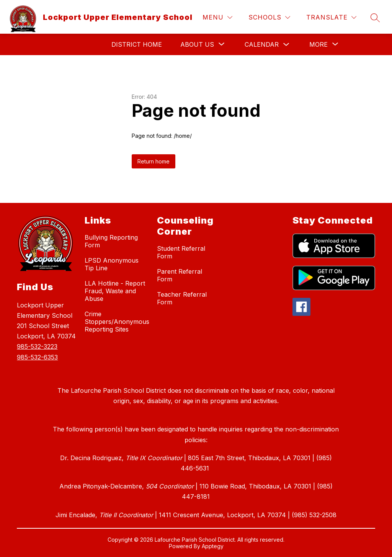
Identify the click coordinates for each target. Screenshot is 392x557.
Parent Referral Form (180, 275)
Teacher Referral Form (182, 298)
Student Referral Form (181, 252)
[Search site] (375, 18)
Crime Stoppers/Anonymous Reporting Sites (117, 322)
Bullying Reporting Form (111, 241)
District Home (137, 44)
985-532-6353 (37, 357)
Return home (154, 161)
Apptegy (213, 546)
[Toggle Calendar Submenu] (286, 45)
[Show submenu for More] (318, 44)
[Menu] (217, 17)
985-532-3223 (37, 346)
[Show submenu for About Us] (197, 44)
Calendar (262, 44)
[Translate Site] (331, 17)
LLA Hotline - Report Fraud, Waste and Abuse (115, 291)
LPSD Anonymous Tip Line (112, 264)
